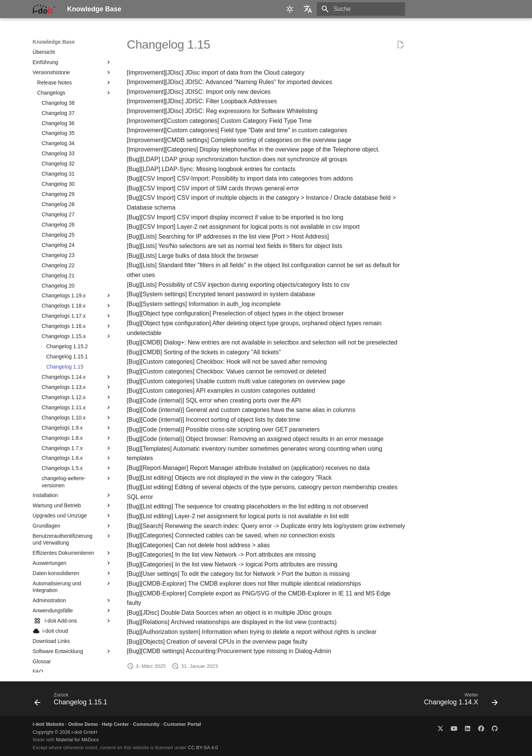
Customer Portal (182, 724)
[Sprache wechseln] (308, 9)
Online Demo (83, 724)
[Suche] (361, 9)
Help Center (116, 724)
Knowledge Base (54, 42)
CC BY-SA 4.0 (203, 748)
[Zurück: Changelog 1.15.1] (73, 701)
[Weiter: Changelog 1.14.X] (459, 701)
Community (146, 724)
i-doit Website (49, 724)
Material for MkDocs (77, 740)
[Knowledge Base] (44, 9)
